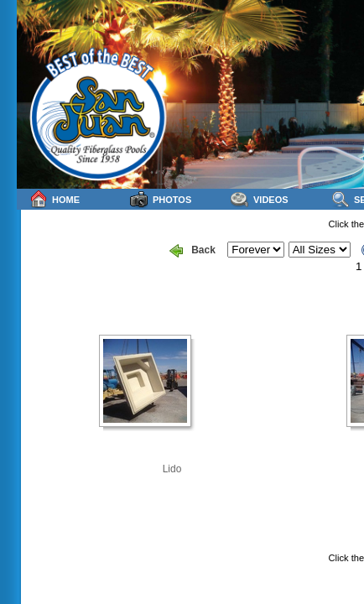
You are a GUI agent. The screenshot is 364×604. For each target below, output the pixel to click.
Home (55, 199)
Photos (161, 199)
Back (192, 251)
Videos (260, 199)
